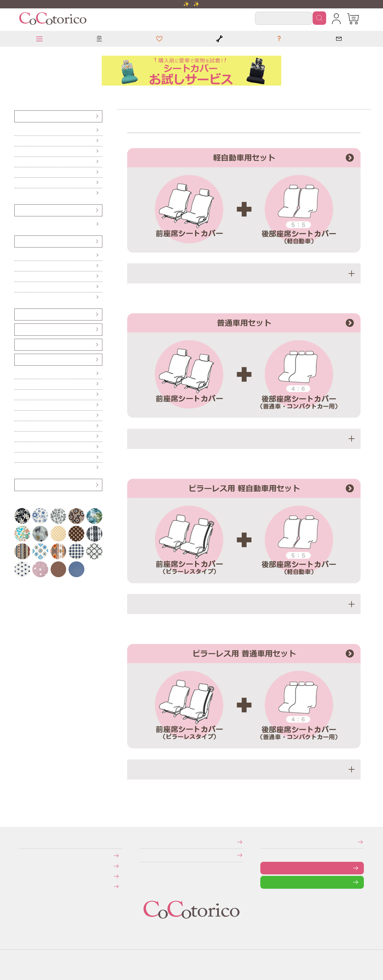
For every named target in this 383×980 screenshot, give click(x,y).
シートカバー (18, 116)
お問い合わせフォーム (265, 868)
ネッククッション (18, 287)
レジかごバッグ (18, 436)
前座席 (17, 130)
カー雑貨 (18, 360)
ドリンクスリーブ (18, 447)
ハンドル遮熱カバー (18, 395)
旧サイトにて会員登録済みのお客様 (25, 886)
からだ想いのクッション (18, 297)
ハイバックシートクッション (19, 276)
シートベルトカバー (18, 329)
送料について (23, 866)
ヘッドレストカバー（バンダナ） (19, 314)
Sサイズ (17, 224)
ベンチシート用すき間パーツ (19, 345)
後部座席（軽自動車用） (18, 151)
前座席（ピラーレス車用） (19, 141)
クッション (18, 241)
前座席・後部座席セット (18, 172)
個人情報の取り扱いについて (142, 855)
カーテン (17, 415)
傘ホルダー (18, 374)
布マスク (17, 468)
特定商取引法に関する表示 (142, 842)
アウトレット (18, 485)
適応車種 (244, 273)
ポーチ (17, 457)
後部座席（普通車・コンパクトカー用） (19, 162)
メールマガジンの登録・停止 (262, 842)
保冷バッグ (18, 426)
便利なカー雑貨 (18, 384)
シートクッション (18, 255)
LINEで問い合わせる (265, 882)
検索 (319, 18)
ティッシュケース (18, 405)
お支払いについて (23, 855)
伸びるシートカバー (18, 183)
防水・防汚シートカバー (18, 193)
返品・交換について (23, 876)
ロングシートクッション (18, 266)
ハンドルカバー (18, 210)
